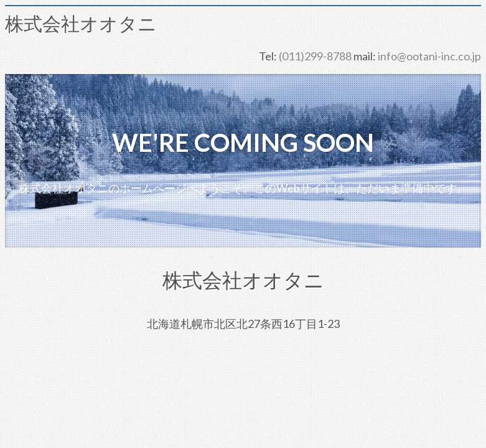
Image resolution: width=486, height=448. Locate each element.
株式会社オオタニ (81, 24)
